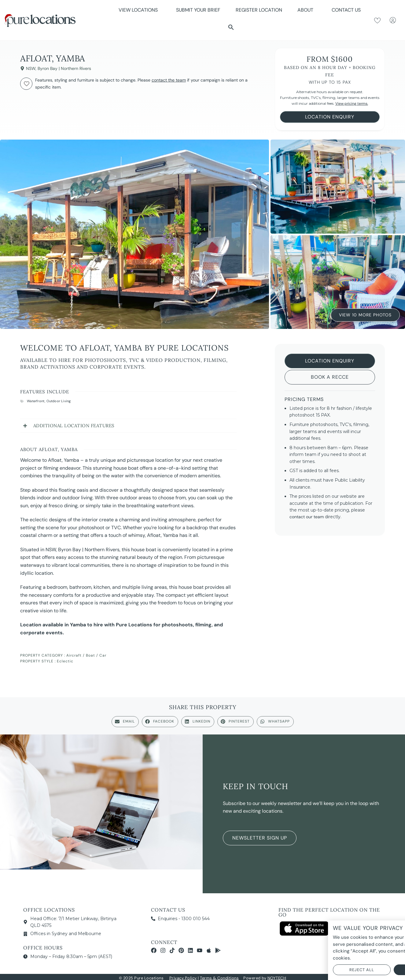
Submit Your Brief (198, 10)
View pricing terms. (352, 104)
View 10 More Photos (365, 315)
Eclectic (65, 661)
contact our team (307, 517)
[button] (231, 27)
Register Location (259, 10)
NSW (31, 68)
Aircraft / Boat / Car (86, 655)
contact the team (169, 80)
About (307, 10)
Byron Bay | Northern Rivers (64, 68)
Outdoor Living (59, 401)
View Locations (140, 10)
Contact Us (346, 10)
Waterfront (36, 401)
